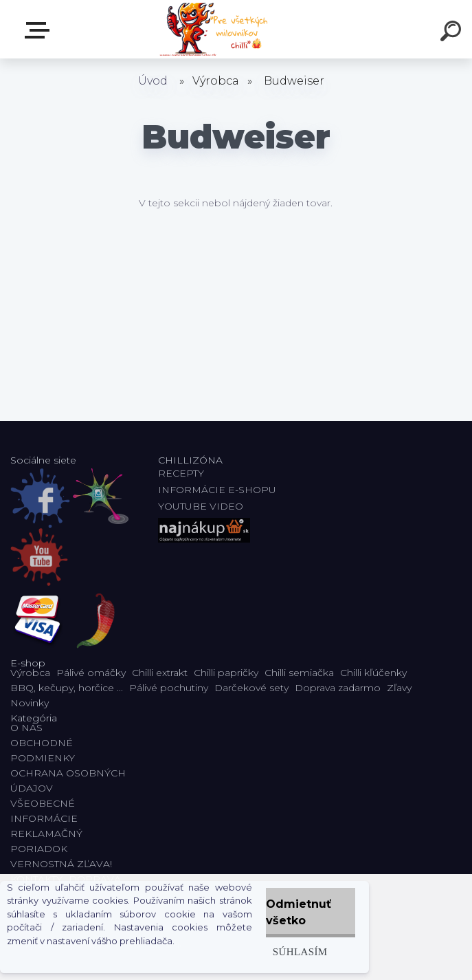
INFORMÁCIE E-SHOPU (217, 490)
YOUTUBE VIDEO (201, 506)
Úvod (153, 81)
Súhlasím (300, 951)
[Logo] (215, 29)
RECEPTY (184, 473)
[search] (453, 33)
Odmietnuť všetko (299, 912)
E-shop (40, 30)
